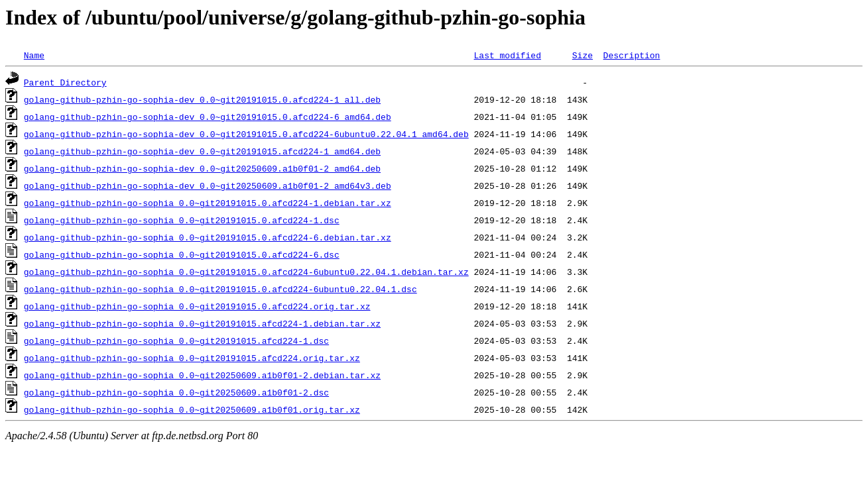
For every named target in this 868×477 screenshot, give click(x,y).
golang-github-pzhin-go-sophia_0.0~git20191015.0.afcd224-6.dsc (182, 254)
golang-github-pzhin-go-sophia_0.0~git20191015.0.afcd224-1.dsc (182, 220)
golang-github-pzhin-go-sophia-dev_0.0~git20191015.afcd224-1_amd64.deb (202, 151)
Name (34, 55)
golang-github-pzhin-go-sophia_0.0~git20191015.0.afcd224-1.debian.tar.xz (208, 203)
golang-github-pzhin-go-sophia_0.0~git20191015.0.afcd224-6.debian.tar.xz (208, 237)
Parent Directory (65, 82)
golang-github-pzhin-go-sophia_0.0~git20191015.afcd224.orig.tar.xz (192, 358)
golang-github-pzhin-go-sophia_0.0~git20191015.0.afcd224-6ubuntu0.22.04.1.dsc (220, 289)
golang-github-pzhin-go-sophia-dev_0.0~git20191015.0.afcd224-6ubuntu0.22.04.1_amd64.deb (246, 134)
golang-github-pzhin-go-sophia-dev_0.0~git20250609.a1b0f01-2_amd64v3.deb (208, 185)
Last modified (507, 55)
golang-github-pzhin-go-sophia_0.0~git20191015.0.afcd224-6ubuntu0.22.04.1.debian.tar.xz (246, 272)
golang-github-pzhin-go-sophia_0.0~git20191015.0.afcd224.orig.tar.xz (197, 306)
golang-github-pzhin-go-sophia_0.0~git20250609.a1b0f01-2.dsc (176, 392)
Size (583, 55)
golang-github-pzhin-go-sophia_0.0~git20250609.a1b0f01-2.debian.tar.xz (202, 375)
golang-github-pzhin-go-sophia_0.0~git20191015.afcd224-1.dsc (176, 341)
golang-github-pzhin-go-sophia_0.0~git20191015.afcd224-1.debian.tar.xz (202, 323)
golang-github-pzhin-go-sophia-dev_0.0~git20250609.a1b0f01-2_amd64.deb (202, 168)
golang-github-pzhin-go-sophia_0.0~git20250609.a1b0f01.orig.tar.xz (192, 409)
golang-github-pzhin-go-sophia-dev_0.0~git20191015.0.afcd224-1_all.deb (202, 99)
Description (631, 55)
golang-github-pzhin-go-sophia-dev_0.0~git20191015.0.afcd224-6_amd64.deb (208, 117)
